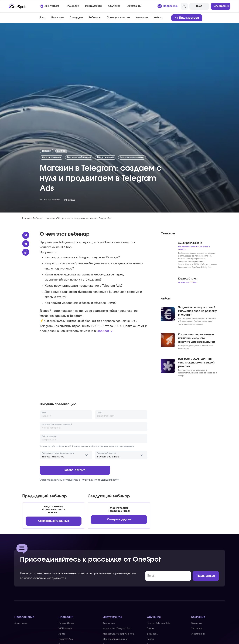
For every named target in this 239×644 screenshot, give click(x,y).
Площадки (76, 18)
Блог (43, 18)
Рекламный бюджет (106, 453)
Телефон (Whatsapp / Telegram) (57, 424)
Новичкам (142, 18)
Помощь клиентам (118, 18)
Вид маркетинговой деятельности (58, 453)
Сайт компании (49, 436)
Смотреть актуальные (54, 521)
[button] (72, 6)
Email (99, 413)
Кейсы (158, 18)
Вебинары (95, 18)
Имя (44, 413)
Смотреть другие (119, 520)
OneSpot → (105, 331)
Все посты (58, 18)
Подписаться (189, 18)
